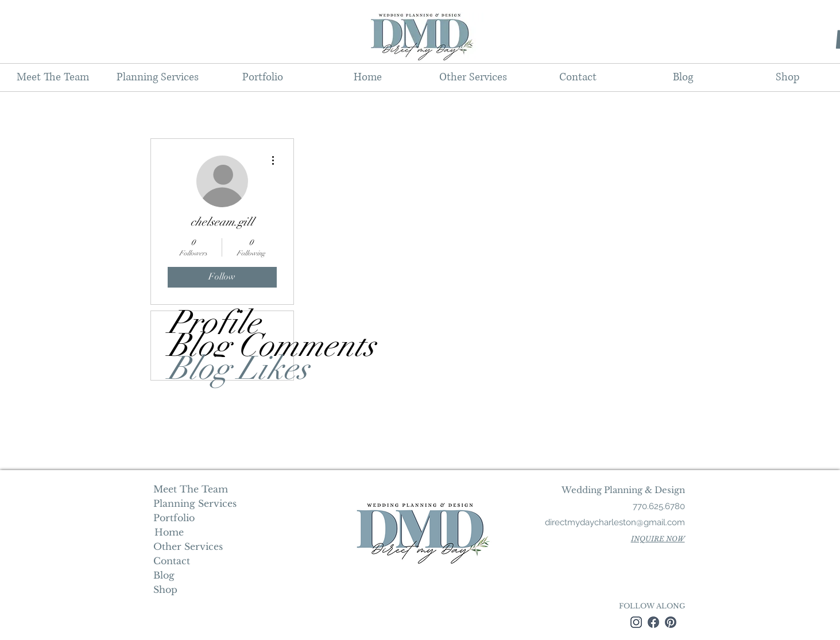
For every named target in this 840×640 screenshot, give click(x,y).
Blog (164, 575)
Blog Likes (231, 369)
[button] (158, 77)
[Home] (169, 532)
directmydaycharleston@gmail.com (615, 522)
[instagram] (636, 622)
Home (168, 532)
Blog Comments (231, 346)
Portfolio (174, 518)
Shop (165, 589)
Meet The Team (191, 489)
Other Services (188, 546)
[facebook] (653, 622)
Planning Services (194, 503)
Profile (214, 323)
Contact (172, 561)
